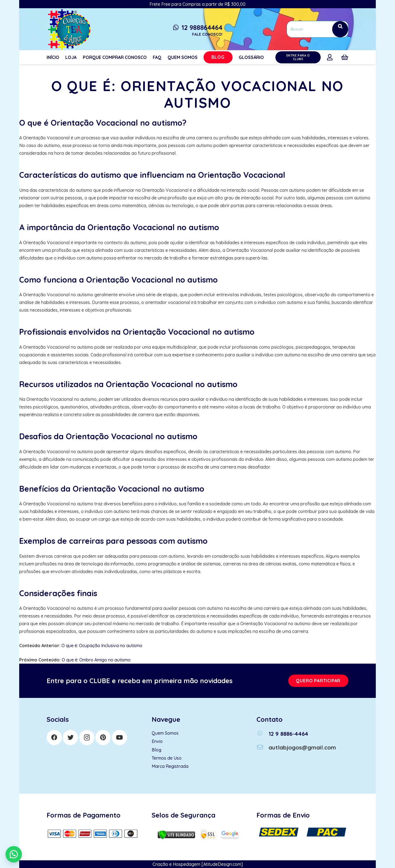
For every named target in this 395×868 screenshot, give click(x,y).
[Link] (69, 29)
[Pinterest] (103, 738)
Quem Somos (165, 733)
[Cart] (345, 57)
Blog (156, 750)
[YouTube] (119, 738)
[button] (14, 854)
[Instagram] (87, 738)
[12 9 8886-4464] (263, 734)
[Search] (340, 29)
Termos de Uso (167, 758)
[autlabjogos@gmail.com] (263, 747)
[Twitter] (70, 738)
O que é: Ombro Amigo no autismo (96, 660)
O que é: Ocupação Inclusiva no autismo (102, 646)
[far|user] (331, 57)
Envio (157, 741)
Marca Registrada (170, 766)
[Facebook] (54, 738)
